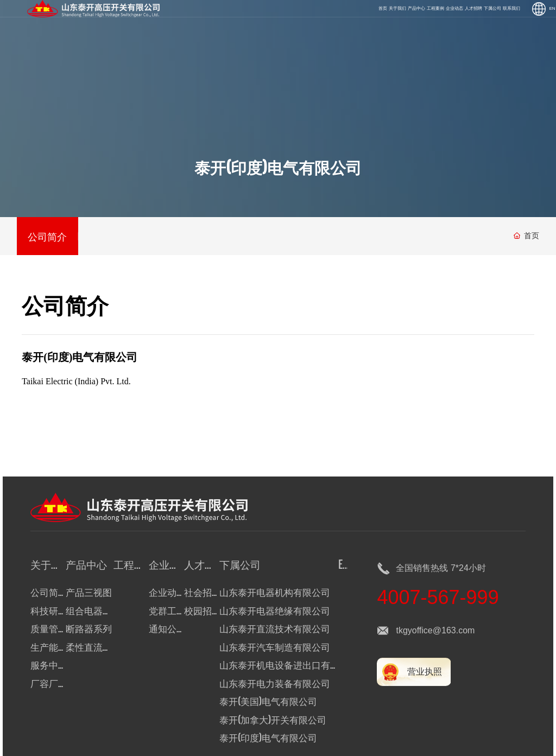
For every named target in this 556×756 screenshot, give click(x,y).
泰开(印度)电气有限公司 (278, 166)
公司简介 (47, 236)
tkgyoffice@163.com (435, 630)
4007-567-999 (438, 597)
